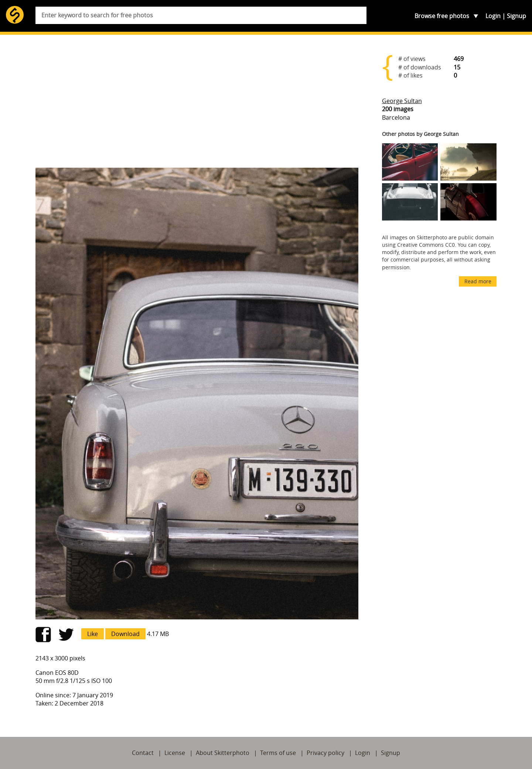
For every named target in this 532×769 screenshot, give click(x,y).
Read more (478, 281)
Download (125, 634)
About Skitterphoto (223, 753)
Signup (516, 16)
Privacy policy (325, 753)
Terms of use (278, 753)
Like (93, 634)
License (175, 753)
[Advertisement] (197, 104)
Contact (143, 753)
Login (493, 16)
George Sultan (402, 101)
